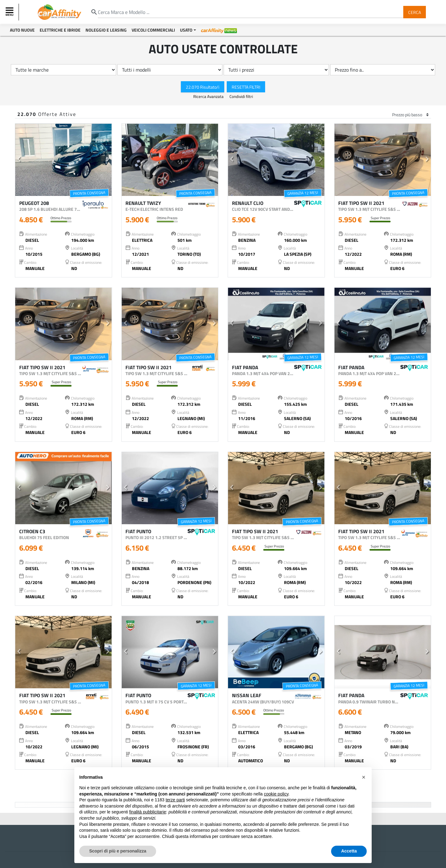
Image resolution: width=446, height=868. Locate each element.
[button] (19, 160)
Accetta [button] (349, 851)
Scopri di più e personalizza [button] (118, 851)
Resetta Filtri (246, 87)
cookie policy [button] (276, 794)
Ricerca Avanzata (209, 96)
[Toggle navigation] (10, 12)
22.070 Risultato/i (203, 87)
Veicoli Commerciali (153, 30)
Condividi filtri (241, 96)
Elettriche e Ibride (60, 30)
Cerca (415, 12)
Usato (186, 30)
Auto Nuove (22, 30)
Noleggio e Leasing (106, 30)
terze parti (175, 800)
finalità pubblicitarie (148, 812)
